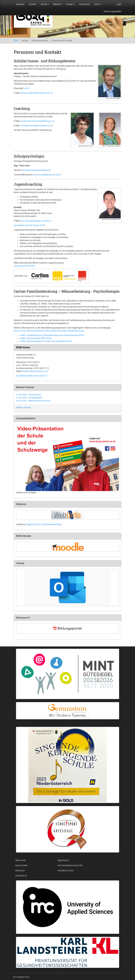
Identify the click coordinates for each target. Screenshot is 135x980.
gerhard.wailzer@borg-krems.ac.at (37, 93)
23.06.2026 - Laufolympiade (29, 398)
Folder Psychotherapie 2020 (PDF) (36, 338)
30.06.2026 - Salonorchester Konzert (33, 401)
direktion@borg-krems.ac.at (35, 371)
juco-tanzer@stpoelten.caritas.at (36, 221)
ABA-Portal (20, 860)
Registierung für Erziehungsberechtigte (44, 524)
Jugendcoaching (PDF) (24, 266)
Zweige (70, 4)
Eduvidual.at (21, 876)
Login (119, 4)
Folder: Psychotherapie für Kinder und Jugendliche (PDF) (46, 341)
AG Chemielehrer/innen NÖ (70, 865)
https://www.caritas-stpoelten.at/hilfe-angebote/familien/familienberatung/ (49, 331)
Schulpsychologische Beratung (36, 170)
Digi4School (63, 860)
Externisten (84, 4)
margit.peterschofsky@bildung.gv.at (37, 121)
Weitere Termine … (24, 408)
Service (57, 4)
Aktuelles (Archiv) (66, 871)
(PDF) (27, 88)
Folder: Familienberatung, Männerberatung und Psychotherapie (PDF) (52, 335)
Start (16, 40)
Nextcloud (20, 871)
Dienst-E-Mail (21, 865)
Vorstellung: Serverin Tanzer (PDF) (30, 225)
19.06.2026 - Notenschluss (29, 395)
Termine (33, 4)
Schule (45, 4)
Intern (98, 4)
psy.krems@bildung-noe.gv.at (47, 175)
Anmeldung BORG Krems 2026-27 (32, 376)
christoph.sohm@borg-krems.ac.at (37, 126)
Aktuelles (20, 4)
